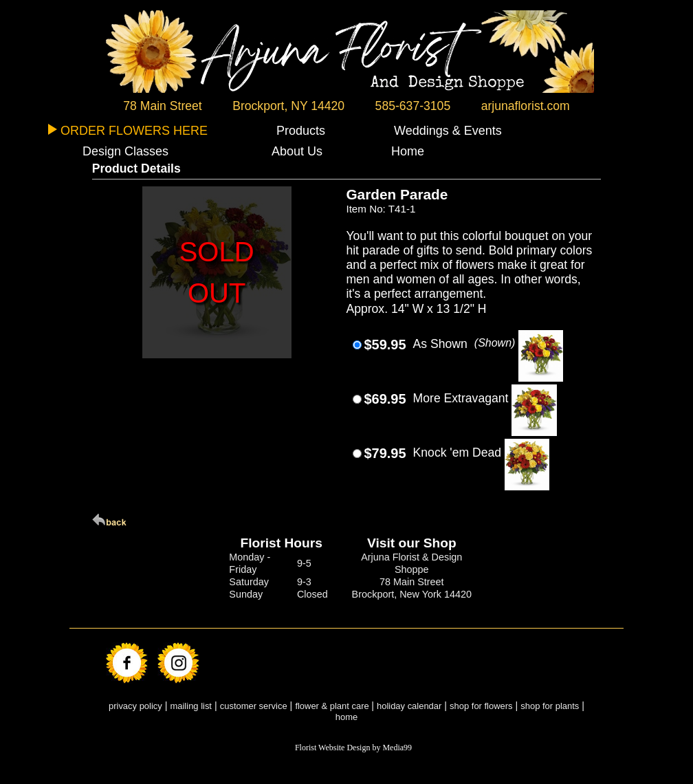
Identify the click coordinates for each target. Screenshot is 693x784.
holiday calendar (409, 706)
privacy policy (135, 706)
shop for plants (550, 706)
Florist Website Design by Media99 (353, 748)
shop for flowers (481, 706)
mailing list (191, 706)
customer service (254, 706)
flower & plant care (333, 706)
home (346, 717)
